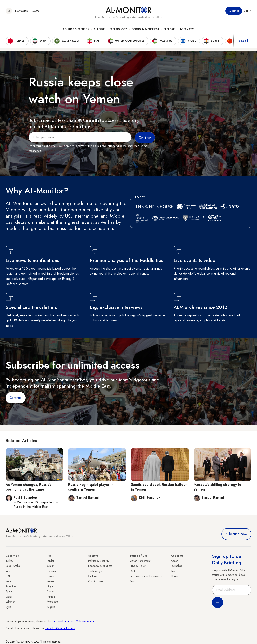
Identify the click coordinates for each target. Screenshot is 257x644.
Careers (175, 576)
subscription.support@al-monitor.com (74, 621)
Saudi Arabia (13, 566)
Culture (99, 30)
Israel (9, 581)
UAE (8, 576)
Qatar (9, 597)
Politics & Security (76, 30)
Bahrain (51, 571)
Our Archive (95, 581)
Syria (9, 607)
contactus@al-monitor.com (60, 628)
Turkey (9, 561)
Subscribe (234, 12)
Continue (16, 398)
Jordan (51, 561)
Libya (50, 586)
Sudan (51, 591)
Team (174, 571)
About (174, 561)
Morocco (52, 602)
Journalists (176, 566)
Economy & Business (145, 30)
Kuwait (51, 576)
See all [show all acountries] (243, 42)
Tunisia (51, 597)
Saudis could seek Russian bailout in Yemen (159, 487)
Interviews (187, 30)
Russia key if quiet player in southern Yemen (91, 487)
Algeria (51, 607)
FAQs (133, 571)
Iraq (49, 556)
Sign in (247, 12)
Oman (51, 566)
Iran (8, 571)
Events (35, 12)
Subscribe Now (236, 534)
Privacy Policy (138, 566)
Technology (118, 30)
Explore (169, 30)
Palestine (11, 586)
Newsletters (22, 12)
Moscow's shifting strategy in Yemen (217, 487)
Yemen (51, 581)
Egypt (9, 591)
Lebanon (11, 602)
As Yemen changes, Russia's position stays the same (29, 487)
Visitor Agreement (140, 561)
